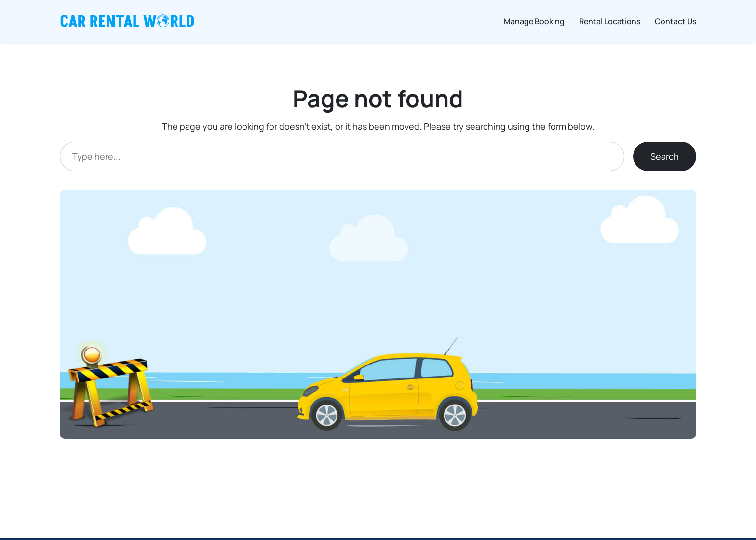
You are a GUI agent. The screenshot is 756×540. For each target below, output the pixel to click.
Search (665, 156)
